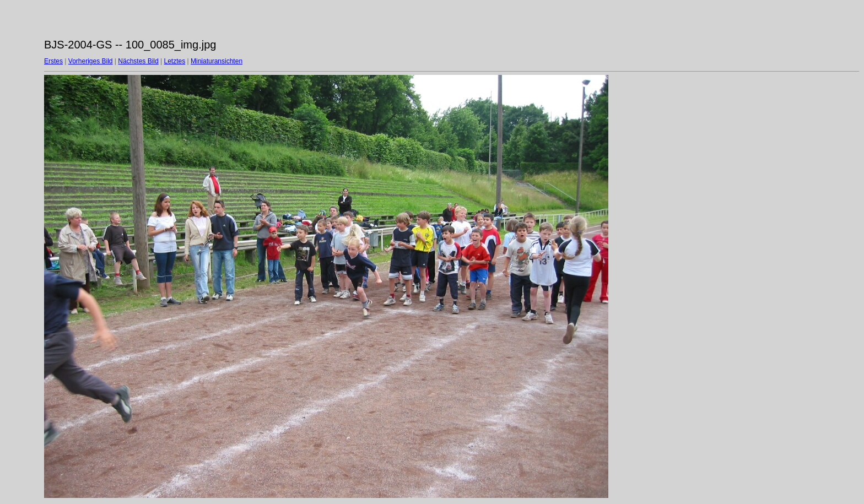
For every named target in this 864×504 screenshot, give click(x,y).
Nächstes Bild (138, 61)
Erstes (53, 61)
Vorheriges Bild (91, 61)
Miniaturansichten (217, 61)
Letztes (175, 61)
